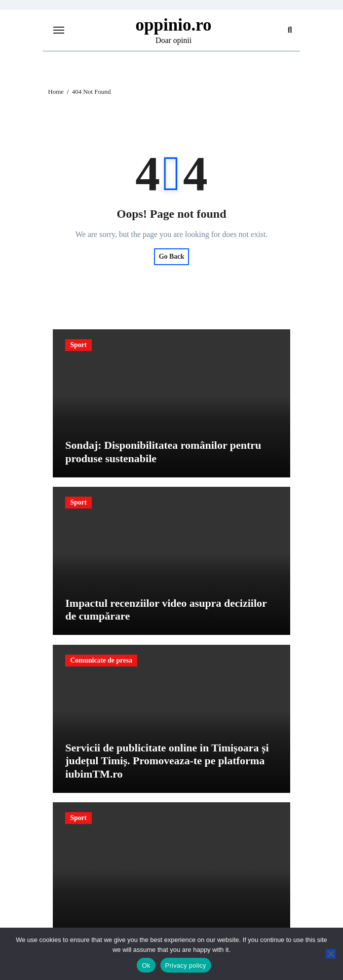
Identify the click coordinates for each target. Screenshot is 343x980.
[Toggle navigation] (59, 30)
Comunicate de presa (101, 660)
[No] (331, 954)
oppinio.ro (174, 25)
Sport (78, 345)
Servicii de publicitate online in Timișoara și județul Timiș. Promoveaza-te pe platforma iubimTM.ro (167, 761)
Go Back (172, 256)
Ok (146, 965)
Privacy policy (186, 965)
